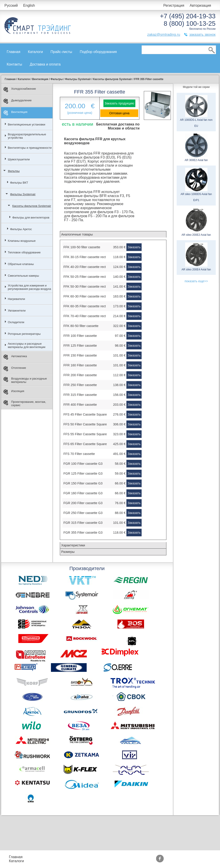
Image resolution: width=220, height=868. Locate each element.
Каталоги (35, 52)
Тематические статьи (159, 861)
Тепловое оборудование (24, 252)
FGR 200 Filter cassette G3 (83, 503)
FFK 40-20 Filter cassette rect (85, 267)
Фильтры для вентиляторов (31, 218)
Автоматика (15, 357)
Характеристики (73, 545)
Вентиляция (15, 113)
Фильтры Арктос (21, 229)
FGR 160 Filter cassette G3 (83, 493)
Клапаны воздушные (22, 241)
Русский (11, 5)
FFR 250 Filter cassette (80, 385)
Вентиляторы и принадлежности (30, 148)
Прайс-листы (61, 52)
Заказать (134, 247)
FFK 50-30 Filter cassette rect (85, 287)
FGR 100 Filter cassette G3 (83, 464)
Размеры (68, 552)
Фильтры (14, 171)
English (29, 5)
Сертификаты (121, 861)
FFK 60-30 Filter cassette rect (85, 296)
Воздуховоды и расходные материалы (25, 380)
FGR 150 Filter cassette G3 (83, 483)
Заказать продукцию (119, 103)
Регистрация (174, 5)
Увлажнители (17, 311)
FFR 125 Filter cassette (80, 346)
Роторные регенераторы (24, 334)
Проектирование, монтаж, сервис (25, 403)
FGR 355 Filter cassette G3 (83, 533)
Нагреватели (16, 299)
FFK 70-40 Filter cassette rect (85, 316)
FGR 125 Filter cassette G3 (83, 473)
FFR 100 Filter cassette (80, 336)
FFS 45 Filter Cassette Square (85, 414)
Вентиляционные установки (27, 124)
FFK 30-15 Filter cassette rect (85, 257)
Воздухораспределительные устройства (27, 136)
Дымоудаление (18, 101)
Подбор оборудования (98, 52)
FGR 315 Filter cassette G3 (83, 523)
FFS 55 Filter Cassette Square (85, 434)
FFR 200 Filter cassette (80, 375)
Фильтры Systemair (23, 194)
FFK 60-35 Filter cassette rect (85, 306)
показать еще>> (196, 281)
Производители (154, 857)
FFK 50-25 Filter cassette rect (85, 277)
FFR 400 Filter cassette (80, 405)
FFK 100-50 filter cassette (82, 247)
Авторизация (200, 5)
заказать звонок (202, 35)
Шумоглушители (19, 159)
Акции (114, 857)
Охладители (16, 322)
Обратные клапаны (21, 264)
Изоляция (14, 392)
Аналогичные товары (77, 234)
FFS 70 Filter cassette (79, 454)
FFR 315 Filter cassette (80, 395)
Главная (14, 52)
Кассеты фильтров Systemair (32, 206)
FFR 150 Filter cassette (80, 355)
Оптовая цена (119, 113)
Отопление (15, 369)
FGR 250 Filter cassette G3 (83, 513)
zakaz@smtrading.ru (164, 35)
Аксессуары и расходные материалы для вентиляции (27, 345)
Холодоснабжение (20, 90)
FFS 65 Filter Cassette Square (85, 444)
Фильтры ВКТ (19, 183)
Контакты (14, 64)
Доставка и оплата (45, 64)
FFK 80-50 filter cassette (81, 326)
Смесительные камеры (23, 276)
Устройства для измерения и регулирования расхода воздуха (29, 287)
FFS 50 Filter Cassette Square (85, 424)
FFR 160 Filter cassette (80, 365)
